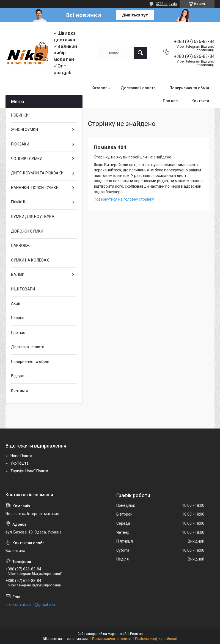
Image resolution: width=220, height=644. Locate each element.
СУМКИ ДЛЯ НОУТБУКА (33, 217)
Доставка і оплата (138, 88)
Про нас (170, 101)
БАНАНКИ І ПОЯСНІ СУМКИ (35, 188)
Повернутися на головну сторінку (124, 199)
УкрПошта (20, 463)
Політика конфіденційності (156, 639)
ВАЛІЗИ (18, 274)
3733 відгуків (166, 4)
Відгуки (18, 376)
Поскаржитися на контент (112, 639)
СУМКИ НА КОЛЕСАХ (30, 260)
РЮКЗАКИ (20, 144)
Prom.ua (136, 634)
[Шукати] (140, 53)
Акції (16, 303)
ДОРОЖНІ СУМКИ (27, 231)
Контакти (200, 101)
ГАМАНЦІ (19, 202)
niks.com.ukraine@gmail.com (31, 605)
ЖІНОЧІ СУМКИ (24, 130)
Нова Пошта (21, 456)
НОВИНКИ (20, 115)
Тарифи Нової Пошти (29, 471)
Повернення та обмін (189, 88)
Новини (18, 318)
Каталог (99, 88)
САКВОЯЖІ (21, 246)
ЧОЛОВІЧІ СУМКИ (27, 159)
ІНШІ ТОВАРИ (23, 289)
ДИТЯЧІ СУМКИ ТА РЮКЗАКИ (37, 173)
